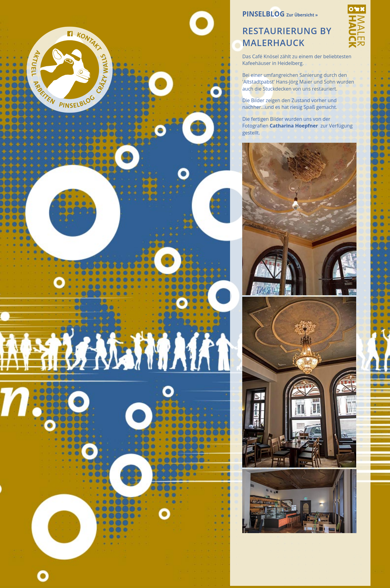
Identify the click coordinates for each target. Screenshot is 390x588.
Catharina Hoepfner (294, 126)
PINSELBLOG (280, 14)
